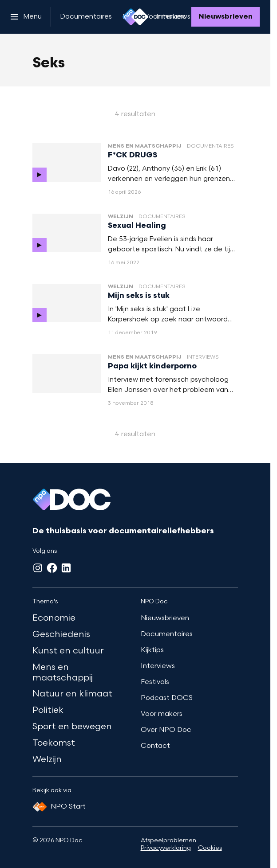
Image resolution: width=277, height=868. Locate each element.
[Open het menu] (26, 17)
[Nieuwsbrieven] (226, 17)
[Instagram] (38, 568)
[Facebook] (52, 568)
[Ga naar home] (135, 17)
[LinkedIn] (66, 568)
